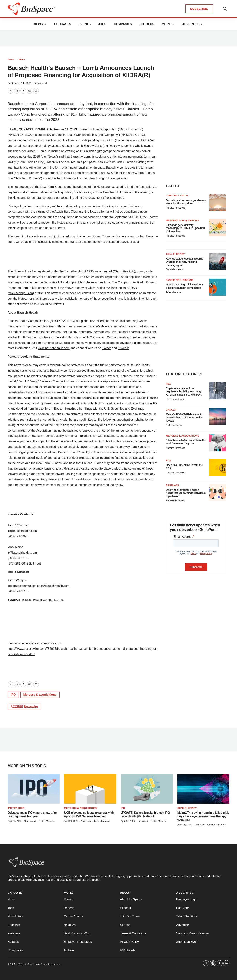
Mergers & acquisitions (40, 695)
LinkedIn (123, 348)
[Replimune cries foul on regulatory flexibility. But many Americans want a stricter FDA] (218, 391)
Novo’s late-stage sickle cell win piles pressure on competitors (184, 286)
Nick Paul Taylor (174, 425)
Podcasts (63, 24)
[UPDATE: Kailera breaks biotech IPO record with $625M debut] (147, 789)
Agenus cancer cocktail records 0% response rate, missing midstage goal (184, 262)
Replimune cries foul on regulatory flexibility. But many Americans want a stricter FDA (184, 391)
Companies (123, 24)
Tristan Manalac (174, 292)
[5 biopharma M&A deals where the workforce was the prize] (218, 443)
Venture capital (177, 196)
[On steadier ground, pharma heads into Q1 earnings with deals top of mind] (218, 492)
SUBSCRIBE (199, 9)
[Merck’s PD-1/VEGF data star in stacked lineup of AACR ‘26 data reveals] (218, 417)
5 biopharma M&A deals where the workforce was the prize (186, 442)
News (38, 24)
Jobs (102, 24)
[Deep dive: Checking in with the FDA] (218, 468)
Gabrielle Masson (175, 269)
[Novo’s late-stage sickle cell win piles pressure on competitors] (218, 287)
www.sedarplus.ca (21, 293)
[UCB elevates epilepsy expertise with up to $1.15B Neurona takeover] (90, 789)
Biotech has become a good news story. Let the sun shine (186, 202)
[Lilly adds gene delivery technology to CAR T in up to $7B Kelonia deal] (218, 227)
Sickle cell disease (180, 280)
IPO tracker (16, 808)
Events (84, 24)
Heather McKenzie (175, 399)
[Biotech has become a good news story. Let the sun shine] (218, 203)
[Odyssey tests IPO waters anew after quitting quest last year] (34, 789)
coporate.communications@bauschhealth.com (38, 586)
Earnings (172, 485)
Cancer (171, 410)
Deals (22, 60)
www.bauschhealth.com (54, 348)
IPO (13, 695)
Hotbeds (147, 24)
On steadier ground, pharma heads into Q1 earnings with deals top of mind (186, 493)
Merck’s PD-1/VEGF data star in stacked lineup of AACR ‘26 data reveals (185, 418)
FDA (168, 384)
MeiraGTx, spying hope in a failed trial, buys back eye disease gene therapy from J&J (203, 816)
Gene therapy (187, 808)
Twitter (106, 348)
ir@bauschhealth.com (22, 531)
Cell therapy (175, 254)
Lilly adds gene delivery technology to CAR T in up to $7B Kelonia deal (185, 228)
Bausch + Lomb (90, 129)
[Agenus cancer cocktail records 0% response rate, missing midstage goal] (218, 261)
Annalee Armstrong (176, 208)
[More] (45, 24)
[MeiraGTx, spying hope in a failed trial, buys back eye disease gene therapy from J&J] (203, 789)
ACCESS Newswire (24, 707)
